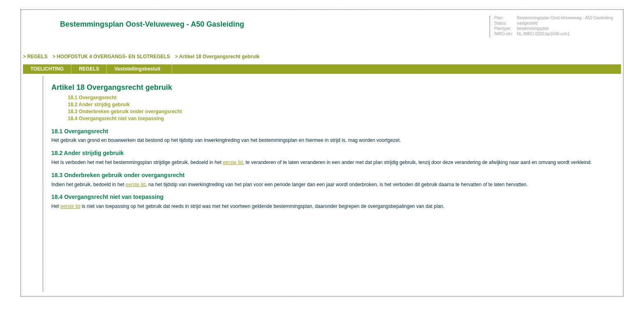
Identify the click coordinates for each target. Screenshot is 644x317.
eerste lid (233, 162)
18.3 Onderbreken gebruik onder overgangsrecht (125, 112)
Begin (32, 103)
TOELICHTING (47, 69)
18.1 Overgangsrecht (92, 98)
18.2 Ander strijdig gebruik (99, 105)
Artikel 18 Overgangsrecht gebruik (219, 57)
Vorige (32, 116)
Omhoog (32, 140)
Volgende (32, 128)
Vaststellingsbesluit (137, 69)
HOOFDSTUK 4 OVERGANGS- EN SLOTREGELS (113, 57)
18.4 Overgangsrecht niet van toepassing (116, 119)
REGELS (37, 57)
